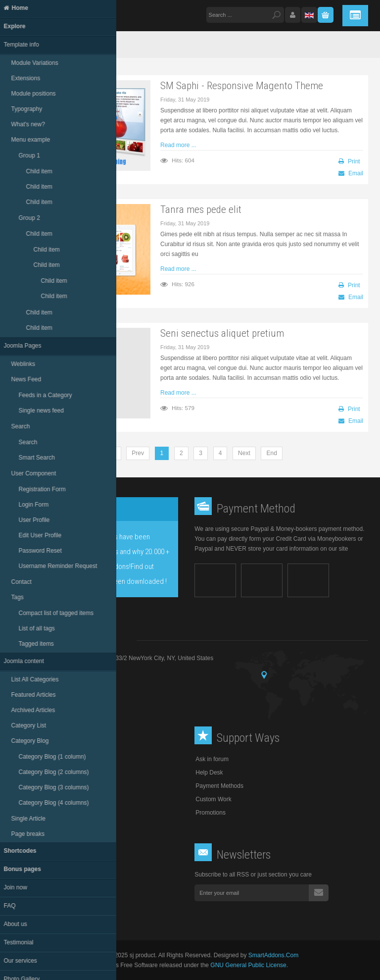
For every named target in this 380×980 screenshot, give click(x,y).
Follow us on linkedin (44, 899)
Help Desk (209, 773)
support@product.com (86, 683)
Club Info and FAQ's (39, 786)
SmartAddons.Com (273, 955)
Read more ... (178, 145)
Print (349, 161)
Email (351, 173)
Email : (76, 683)
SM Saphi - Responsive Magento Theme (242, 85)
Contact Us (27, 813)
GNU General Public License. (249, 965)
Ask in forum (212, 759)
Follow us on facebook (45, 876)
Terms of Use (30, 773)
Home (38, 45)
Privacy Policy (31, 799)
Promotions (211, 813)
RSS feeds (31, 911)
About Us (25, 759)
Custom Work (213, 799)
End (271, 453)
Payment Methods (219, 786)
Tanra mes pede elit (201, 209)
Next (244, 453)
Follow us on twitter (42, 887)
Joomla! (102, 965)
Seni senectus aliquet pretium (222, 333)
